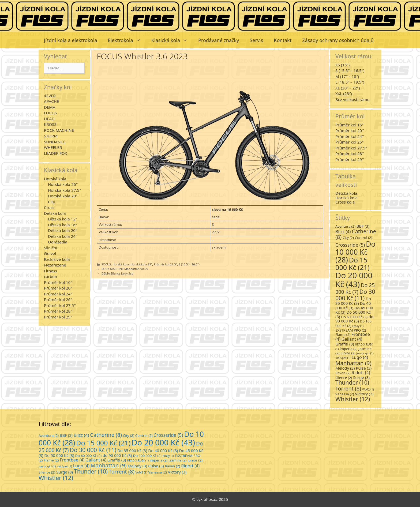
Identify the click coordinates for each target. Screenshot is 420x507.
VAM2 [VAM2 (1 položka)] (368, 389)
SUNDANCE (55, 142)
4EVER (50, 96)
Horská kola (121, 264)
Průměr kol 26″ (58, 299)
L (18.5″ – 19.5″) (350, 82)
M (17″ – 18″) (347, 76)
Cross (49, 207)
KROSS (50, 124)
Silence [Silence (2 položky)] (344, 378)
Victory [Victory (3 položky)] (364, 394)
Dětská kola (55, 213)
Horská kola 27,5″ (64, 190)
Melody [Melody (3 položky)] (345, 368)
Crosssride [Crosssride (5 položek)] (350, 245)
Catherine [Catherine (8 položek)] (356, 234)
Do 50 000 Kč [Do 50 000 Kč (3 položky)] (59, 455)
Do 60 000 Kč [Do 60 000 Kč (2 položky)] (354, 317)
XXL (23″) (344, 93)
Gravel (50, 253)
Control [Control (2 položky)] (364, 238)
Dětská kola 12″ (63, 219)
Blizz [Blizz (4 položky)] (343, 232)
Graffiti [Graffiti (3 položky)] (345, 344)
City (51, 202)
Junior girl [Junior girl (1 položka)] (365, 353)
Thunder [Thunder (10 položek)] (352, 382)
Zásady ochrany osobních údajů (338, 40)
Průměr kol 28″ (58, 311)
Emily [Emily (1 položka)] (358, 326)
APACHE (51, 101)
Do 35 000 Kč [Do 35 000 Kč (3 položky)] (353, 301)
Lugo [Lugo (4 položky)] (360, 357)
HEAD (49, 119)
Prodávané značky (219, 40)
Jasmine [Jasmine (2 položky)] (177, 460)
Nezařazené (55, 265)
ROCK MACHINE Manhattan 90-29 (125, 269)
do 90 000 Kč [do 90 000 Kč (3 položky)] (354, 319)
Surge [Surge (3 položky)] (361, 377)
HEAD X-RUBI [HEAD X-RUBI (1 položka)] (138, 460)
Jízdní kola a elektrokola (71, 40)
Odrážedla (58, 242)
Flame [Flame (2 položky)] (343, 335)
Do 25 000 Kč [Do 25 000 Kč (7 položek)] (355, 289)
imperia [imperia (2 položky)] (348, 349)
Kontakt (283, 40)
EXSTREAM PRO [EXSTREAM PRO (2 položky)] (351, 330)
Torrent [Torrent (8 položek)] (348, 388)
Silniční (50, 248)
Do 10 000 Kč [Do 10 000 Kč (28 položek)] (355, 252)
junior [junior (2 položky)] (348, 353)
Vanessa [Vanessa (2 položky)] (345, 394)
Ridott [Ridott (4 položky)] (361, 373)
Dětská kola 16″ (63, 225)
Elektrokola (127, 40)
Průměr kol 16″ (58, 282)
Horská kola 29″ (63, 196)
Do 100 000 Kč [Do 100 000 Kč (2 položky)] (147, 456)
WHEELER (53, 147)
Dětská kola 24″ (63, 236)
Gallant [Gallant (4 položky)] (352, 339)
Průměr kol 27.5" (165, 264)
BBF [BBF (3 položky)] (363, 226)
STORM (51, 136)
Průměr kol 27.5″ (60, 305)
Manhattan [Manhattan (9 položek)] (353, 363)
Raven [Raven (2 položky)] (343, 373)
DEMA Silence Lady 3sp (117, 273)
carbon (50, 276)
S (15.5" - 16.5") (189, 264)
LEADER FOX (55, 153)
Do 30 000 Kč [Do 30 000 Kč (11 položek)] (355, 295)
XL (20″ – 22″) (348, 88)
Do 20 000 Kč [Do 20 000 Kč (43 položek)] (354, 280)
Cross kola (345, 202)
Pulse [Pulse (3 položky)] (364, 368)
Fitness (50, 271)
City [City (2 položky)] (348, 238)
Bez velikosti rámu (352, 99)
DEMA (50, 107)
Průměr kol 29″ (58, 317)
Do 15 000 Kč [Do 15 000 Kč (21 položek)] (352, 264)
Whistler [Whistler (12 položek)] (353, 399)
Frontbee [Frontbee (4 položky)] (72, 460)
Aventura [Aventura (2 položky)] (345, 226)
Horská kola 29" (141, 264)
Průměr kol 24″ (58, 294)
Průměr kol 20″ (58, 288)
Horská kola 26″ (63, 184)
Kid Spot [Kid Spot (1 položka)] (343, 358)
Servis (256, 40)
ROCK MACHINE (59, 130)
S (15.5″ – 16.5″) (350, 70)
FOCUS (106, 264)
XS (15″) (342, 65)
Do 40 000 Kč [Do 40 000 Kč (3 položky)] (353, 305)
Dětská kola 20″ (63, 230)
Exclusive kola (57, 259)
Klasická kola (172, 40)
